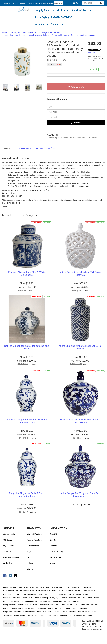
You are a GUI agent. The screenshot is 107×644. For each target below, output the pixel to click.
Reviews (45, 148)
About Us (15, 3)
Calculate (76, 123)
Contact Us (24, 3)
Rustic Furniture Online (32, 612)
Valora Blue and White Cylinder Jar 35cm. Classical (80, 347)
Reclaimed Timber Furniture (76, 608)
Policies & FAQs (57, 552)
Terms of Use (55, 557)
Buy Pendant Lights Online (56, 594)
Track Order (8, 552)
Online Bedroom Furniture (36, 608)
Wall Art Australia (69, 612)
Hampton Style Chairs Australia (38, 601)
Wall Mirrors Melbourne (87, 612)
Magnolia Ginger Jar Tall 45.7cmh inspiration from (27, 495)
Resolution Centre (11, 557)
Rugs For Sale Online (12, 612)
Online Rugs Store (56, 608)
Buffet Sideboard (89, 591)
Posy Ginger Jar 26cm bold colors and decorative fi (80, 421)
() (76, 3)
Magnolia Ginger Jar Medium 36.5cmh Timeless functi (27, 421)
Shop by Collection (81, 10)
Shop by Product (61, 10)
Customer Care (10, 534)
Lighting (30, 563)
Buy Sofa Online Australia (79, 594)
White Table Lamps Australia (39, 615)
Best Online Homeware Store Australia (19, 591)
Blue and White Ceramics (70, 591)
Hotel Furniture (67, 605)
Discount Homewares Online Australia (84, 598)
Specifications (25, 148)
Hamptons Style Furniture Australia (17, 605)
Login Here (58, 3)
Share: (54, 64)
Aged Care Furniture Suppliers (58, 587)
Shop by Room (43, 10)
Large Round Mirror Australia (87, 605)
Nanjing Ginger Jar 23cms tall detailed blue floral (27, 347)
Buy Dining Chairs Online (33, 594)
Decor (29, 557)
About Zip (54, 563)
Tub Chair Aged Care (52, 612)
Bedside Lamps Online (81, 587)
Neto (101, 629)
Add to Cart (76, 87)
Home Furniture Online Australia (46, 605)
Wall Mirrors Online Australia (15, 615)
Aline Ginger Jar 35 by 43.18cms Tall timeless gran (80, 495)
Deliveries (8, 563)
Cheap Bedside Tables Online (15, 598)
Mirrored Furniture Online (13, 608)
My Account (8, 546)
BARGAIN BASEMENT (62, 17)
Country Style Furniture (58, 598)
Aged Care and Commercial (49, 24)
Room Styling (42, 17)
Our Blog (7, 3)
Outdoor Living (33, 546)
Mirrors (30, 569)
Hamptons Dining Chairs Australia (66, 601)
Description (9, 148)
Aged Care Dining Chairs (34, 587)
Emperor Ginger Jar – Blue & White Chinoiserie (27, 274)
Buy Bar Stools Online (12, 594)
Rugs (29, 552)
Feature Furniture (34, 540)
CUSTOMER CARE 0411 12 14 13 (41, 3)
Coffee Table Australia (38, 598)
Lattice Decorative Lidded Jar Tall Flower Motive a (80, 274)
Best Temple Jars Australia (47, 591)
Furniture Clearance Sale (13, 601)
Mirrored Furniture (34, 534)
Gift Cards (8, 540)
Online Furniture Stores (13, 587)
